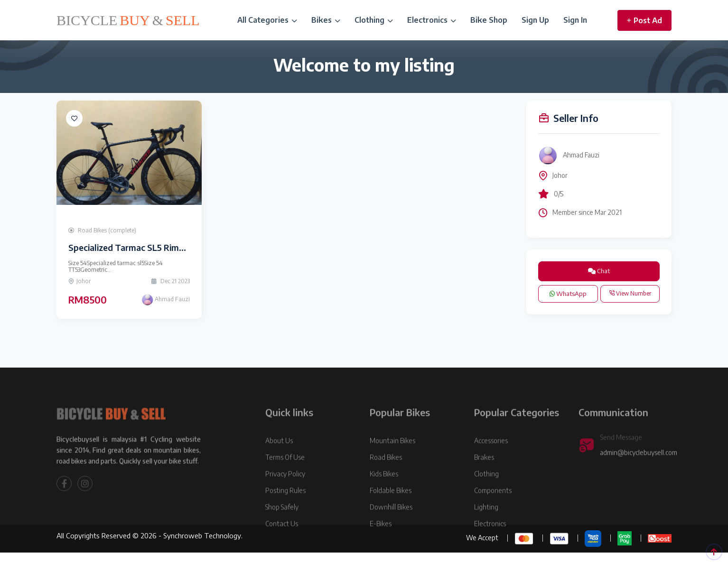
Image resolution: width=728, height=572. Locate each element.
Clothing (374, 20)
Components (493, 508)
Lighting (486, 524)
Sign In (575, 20)
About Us (279, 458)
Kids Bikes (384, 491)
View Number (630, 293)
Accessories (491, 458)
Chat (599, 271)
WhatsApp (568, 294)
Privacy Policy (285, 491)
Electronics (432, 20)
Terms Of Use (285, 475)
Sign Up (535, 20)
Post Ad (644, 20)
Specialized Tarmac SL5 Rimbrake (135, 247)
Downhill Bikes (391, 524)
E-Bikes (381, 541)
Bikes (326, 20)
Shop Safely (282, 524)
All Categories (267, 20)
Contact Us (282, 541)
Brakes (484, 475)
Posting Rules (285, 508)
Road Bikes (386, 475)
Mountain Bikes (392, 458)
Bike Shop (489, 20)
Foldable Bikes (391, 508)
